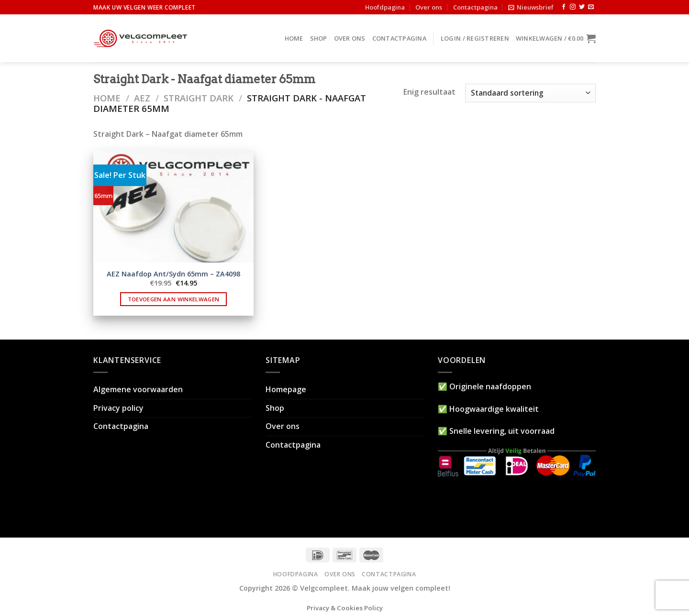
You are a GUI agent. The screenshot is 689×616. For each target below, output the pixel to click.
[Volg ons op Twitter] (582, 7)
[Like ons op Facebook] (564, 7)
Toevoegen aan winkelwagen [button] (174, 299)
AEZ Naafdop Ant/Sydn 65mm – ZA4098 (173, 274)
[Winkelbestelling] (530, 93)
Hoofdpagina (385, 7)
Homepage (286, 389)
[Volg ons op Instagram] (573, 7)
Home (294, 38)
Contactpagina (475, 7)
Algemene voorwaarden (138, 389)
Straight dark (199, 98)
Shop (319, 38)
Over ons (429, 7)
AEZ (142, 98)
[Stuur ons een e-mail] (591, 7)
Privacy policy (118, 408)
